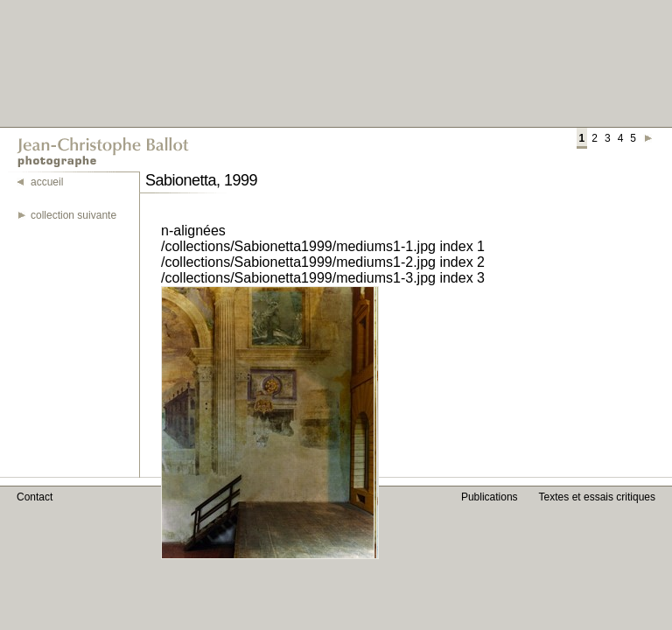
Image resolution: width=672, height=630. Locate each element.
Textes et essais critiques (597, 497)
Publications (490, 497)
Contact (35, 497)
